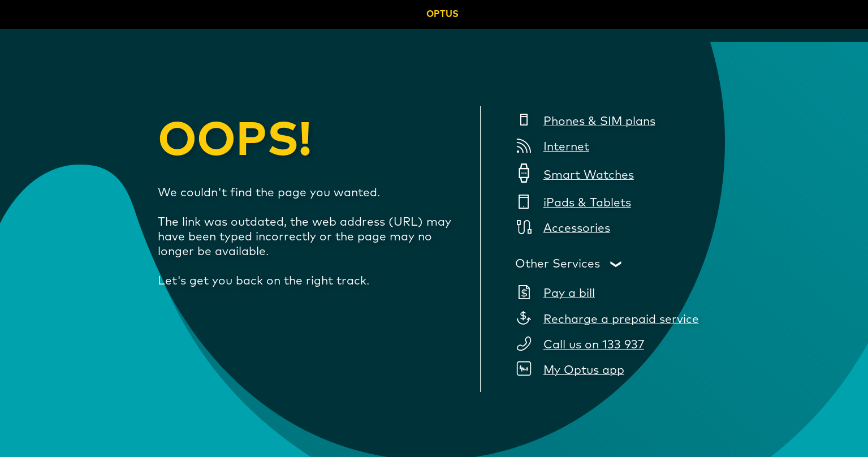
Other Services (558, 264)
